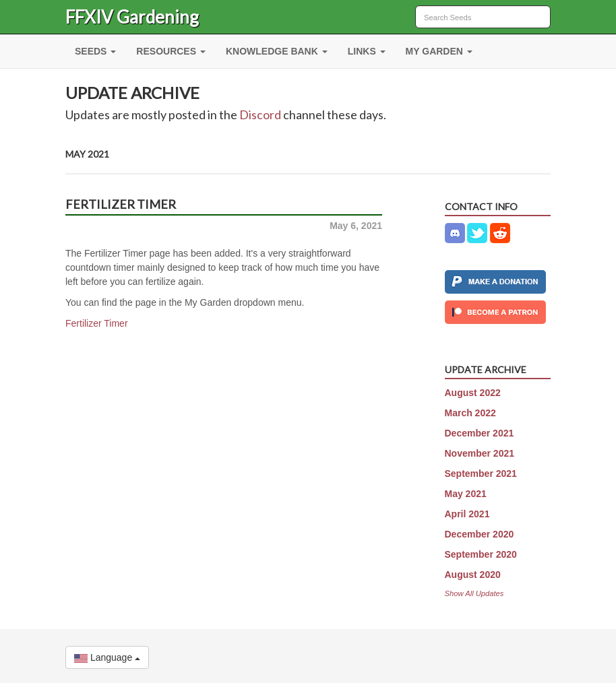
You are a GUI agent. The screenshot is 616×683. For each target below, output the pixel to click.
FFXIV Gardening (132, 17)
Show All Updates (474, 593)
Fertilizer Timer (97, 323)
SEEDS (95, 51)
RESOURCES (171, 51)
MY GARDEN (439, 51)
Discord (260, 115)
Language (107, 657)
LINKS (367, 51)
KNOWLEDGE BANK (277, 51)
